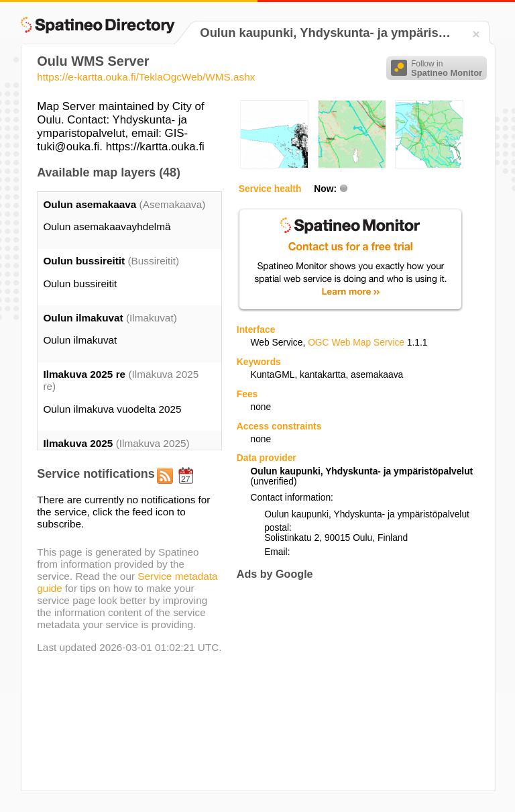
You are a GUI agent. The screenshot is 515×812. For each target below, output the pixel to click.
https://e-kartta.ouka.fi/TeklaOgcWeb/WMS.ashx (146, 77)
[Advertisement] (349, 685)
